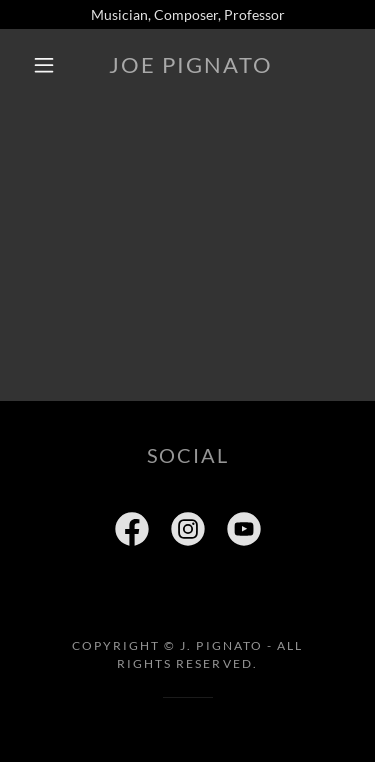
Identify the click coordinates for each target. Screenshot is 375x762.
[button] (44, 65)
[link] (191, 65)
